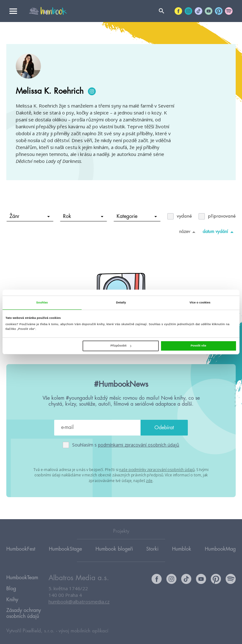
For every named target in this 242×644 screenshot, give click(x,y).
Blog (11, 586)
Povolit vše (198, 346)
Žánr (30, 216)
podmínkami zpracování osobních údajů (139, 445)
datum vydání (219, 232)
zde (149, 480)
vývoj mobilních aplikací (84, 624)
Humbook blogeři (114, 549)
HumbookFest (21, 549)
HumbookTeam (22, 577)
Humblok (182, 549)
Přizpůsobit (121, 346)
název (188, 232)
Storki (152, 549)
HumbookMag (220, 549)
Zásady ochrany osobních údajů (24, 607)
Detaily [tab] (121, 303)
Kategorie (137, 216)
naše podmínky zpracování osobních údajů (157, 469)
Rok (83, 216)
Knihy (12, 595)
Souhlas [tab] (42, 303)
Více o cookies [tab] (200, 303)
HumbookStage (65, 549)
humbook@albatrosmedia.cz (79, 602)
